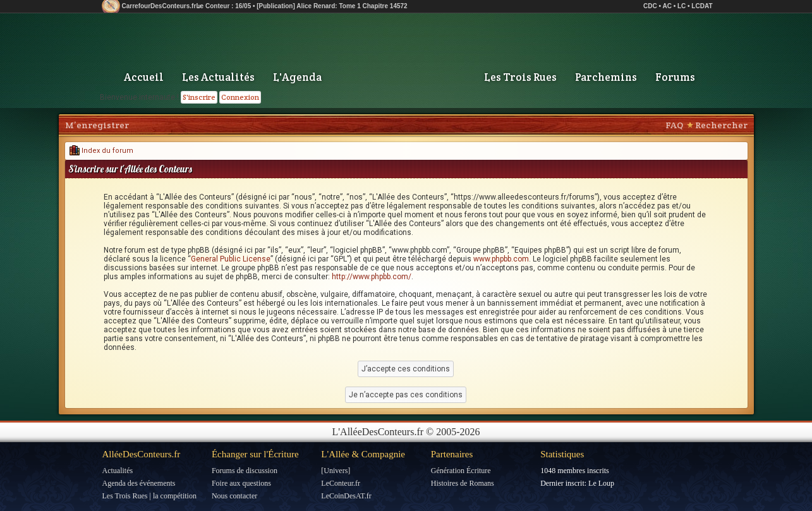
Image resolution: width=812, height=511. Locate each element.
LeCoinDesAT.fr (346, 496)
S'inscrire (199, 97)
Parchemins (606, 77)
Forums (675, 77)
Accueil (144, 77)
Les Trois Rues (520, 77)
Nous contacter (234, 496)
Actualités (118, 471)
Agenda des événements (139, 483)
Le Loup (601, 483)
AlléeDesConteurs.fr (142, 454)
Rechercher (721, 125)
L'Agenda (297, 77)
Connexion (240, 97)
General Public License (231, 259)
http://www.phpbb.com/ (372, 277)
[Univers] (336, 471)
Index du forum (101, 151)
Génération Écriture (461, 471)
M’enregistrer (97, 125)
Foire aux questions (241, 483)
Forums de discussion (245, 471)
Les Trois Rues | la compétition (149, 496)
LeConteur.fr (341, 483)
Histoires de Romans (463, 483)
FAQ (674, 125)
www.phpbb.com (501, 259)
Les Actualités (218, 77)
